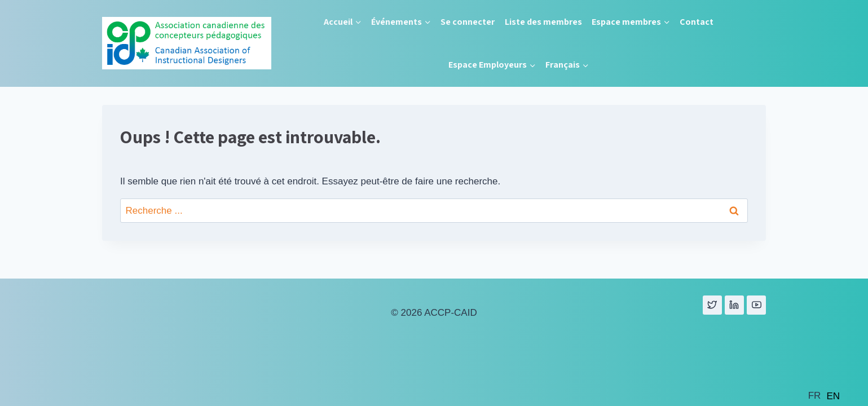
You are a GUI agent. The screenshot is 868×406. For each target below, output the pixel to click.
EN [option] (833, 396)
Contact (697, 22)
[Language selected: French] (827, 395)
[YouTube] (756, 305)
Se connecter (468, 22)
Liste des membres (543, 22)
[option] (833, 396)
